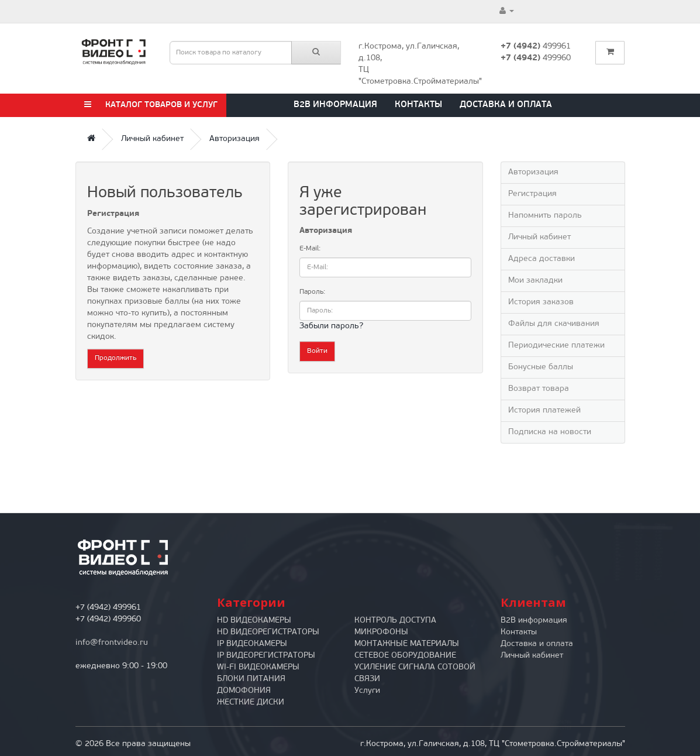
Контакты (418, 105)
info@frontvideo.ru (112, 643)
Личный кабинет (152, 139)
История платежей (544, 410)
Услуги (367, 691)
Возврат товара (539, 389)
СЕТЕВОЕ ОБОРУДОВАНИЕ (405, 656)
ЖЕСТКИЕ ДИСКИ (251, 702)
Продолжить (115, 358)
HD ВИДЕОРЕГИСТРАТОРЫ (268, 632)
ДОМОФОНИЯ (244, 691)
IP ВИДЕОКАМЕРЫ (252, 644)
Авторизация (235, 139)
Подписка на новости (550, 432)
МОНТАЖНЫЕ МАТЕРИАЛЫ (407, 644)
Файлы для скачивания (554, 324)
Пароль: (312, 292)
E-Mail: (310, 249)
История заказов (541, 302)
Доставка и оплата (506, 105)
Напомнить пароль (545, 216)
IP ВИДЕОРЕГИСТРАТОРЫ (266, 656)
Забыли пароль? (331, 326)
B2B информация (335, 105)
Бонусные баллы (541, 367)
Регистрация (532, 194)
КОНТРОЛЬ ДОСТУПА (395, 621)
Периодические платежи (556, 346)
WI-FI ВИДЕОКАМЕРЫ (258, 667)
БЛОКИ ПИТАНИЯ (251, 679)
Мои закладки (535, 281)
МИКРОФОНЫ (381, 632)
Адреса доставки (542, 259)
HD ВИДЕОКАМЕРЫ (254, 621)
